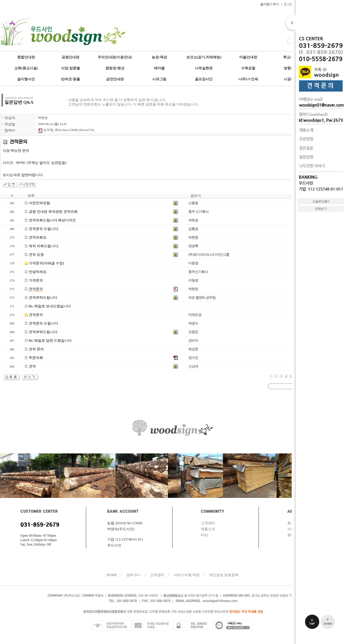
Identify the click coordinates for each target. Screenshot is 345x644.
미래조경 (195, 315)
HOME (112, 575)
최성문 (193, 349)
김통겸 (193, 229)
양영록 (193, 246)
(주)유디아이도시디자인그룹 (209, 255)
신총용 (193, 203)
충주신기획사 (198, 272)
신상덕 (193, 366)
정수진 (193, 358)
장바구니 (134, 575)
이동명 (193, 263)
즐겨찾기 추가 (270, 4)
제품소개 (208, 529)
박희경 (193, 220)
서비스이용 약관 (187, 575)
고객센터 (208, 523)
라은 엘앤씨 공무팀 (202, 298)
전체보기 (321, 209)
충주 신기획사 (198, 212)
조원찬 (193, 332)
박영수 (193, 323)
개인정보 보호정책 (224, 575)
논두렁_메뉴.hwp (53, 130)
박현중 (193, 237)
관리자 (193, 341)
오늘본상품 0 (321, 201)
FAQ (204, 535)
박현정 (43, 118)
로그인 (288, 4)
